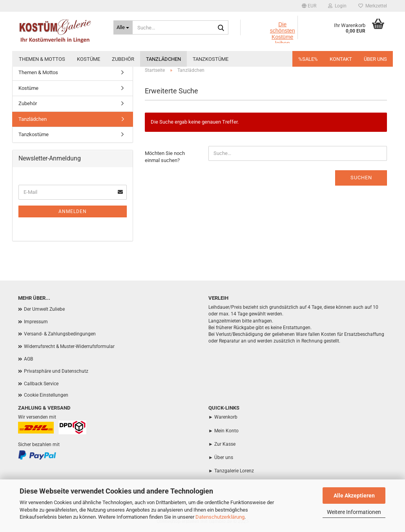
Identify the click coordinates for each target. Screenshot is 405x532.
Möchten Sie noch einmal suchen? (165, 157)
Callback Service (41, 384)
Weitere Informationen (354, 512)
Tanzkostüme (211, 59)
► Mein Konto (223, 431)
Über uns (375, 59)
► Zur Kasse (222, 444)
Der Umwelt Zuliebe (44, 309)
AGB (28, 359)
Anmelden (73, 211)
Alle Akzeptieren (354, 496)
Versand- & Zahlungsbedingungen (60, 334)
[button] (309, 6)
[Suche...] (123, 27)
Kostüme (88, 59)
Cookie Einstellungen (46, 395)
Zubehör (123, 59)
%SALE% (308, 59)
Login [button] (337, 6)
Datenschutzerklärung (220, 517)
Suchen (361, 178)
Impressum (36, 322)
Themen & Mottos (42, 59)
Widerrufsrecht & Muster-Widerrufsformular (69, 346)
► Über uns (221, 457)
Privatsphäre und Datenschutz (56, 371)
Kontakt (341, 59)
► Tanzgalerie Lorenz (231, 471)
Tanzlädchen (163, 59)
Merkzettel (373, 6)
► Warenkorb (223, 417)
